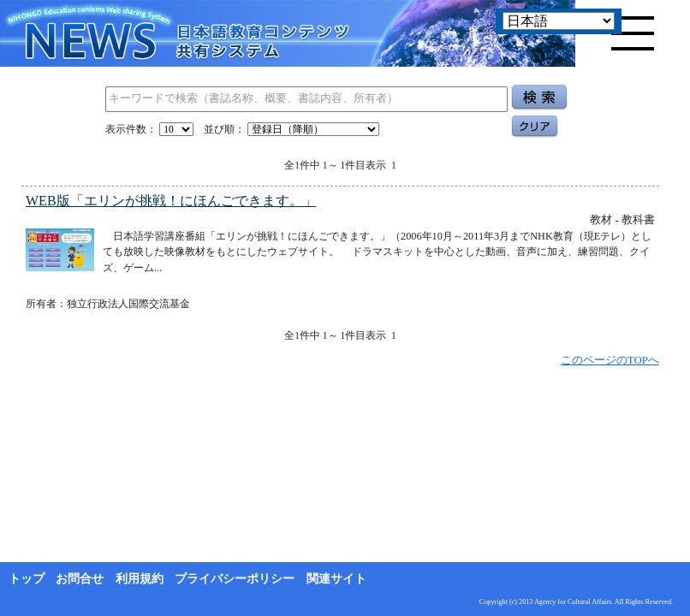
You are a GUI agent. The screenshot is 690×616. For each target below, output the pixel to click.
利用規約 (140, 579)
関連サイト (336, 579)
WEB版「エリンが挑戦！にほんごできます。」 (171, 201)
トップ (27, 579)
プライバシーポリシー (235, 579)
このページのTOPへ (610, 360)
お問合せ (80, 579)
